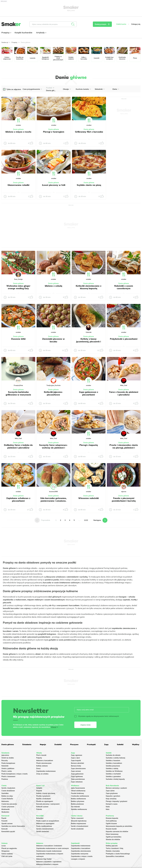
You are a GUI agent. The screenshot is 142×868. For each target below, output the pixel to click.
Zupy (106, 744)
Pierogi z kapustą (89, 445)
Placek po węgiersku (9, 848)
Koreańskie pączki (8, 832)
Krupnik (39, 791)
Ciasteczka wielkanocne (80, 796)
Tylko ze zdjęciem (14, 89)
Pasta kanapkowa (8, 763)
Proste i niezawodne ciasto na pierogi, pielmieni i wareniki (124, 448)
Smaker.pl (5, 42)
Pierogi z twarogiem (54, 132)
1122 (86, 520)
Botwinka (40, 818)
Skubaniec (5, 812)
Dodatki (58, 744)
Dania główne (18, 129)
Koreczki (5, 829)
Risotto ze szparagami (45, 801)
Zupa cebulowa (77, 782)
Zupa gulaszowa (77, 774)
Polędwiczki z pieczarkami (124, 339)
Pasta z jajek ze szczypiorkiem (48, 821)
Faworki (4, 821)
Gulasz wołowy (7, 854)
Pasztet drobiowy (77, 793)
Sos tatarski (75, 807)
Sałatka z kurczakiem (114, 763)
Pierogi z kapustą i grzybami (117, 801)
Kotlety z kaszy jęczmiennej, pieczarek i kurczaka (89, 342)
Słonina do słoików (113, 839)
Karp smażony (111, 799)
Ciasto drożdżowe (8, 791)
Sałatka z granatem (113, 776)
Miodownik (5, 809)
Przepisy (6, 33)
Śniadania (27, 744)
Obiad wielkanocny (78, 791)
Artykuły (41, 33)
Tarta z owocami (77, 818)
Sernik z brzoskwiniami (45, 829)
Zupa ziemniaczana (78, 768)
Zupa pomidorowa (78, 779)
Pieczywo (74, 744)
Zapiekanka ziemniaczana (81, 851)
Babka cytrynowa (78, 801)
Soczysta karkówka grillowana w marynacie (18, 393)
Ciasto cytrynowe (8, 807)
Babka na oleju (7, 796)
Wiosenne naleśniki (89, 498)
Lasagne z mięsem (78, 859)
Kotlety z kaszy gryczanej (46, 793)
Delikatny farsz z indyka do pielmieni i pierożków (18, 446)
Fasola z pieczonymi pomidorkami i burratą (124, 500)
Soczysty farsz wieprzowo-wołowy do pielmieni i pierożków (53, 448)
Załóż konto (121, 24)
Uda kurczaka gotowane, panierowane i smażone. (53, 500)
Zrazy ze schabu (42, 774)
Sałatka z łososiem (113, 761)
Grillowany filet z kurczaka (89, 132)
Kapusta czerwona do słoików (117, 832)
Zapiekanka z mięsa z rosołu (82, 856)
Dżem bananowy (112, 834)
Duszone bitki (18, 339)
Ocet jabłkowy (111, 821)
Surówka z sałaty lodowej (115, 758)
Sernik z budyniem (8, 788)
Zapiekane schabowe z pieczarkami (18, 500)
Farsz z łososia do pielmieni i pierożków (124, 393)
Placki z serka (7, 771)
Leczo (4, 846)
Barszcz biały (76, 766)
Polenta (39, 809)
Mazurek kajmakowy (79, 821)
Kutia (108, 807)
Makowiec (5, 801)
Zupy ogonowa (77, 755)
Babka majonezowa (78, 824)
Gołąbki (39, 788)
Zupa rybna (110, 791)
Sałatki (120, 744)
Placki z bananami (8, 776)
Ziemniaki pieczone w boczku (53, 340)
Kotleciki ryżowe (42, 807)
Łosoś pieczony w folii (54, 185)
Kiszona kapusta (112, 818)
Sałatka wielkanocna (79, 809)
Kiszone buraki (111, 829)
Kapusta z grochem (113, 796)
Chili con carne (7, 856)
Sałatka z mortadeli (113, 774)
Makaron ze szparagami (45, 824)
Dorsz (38, 768)
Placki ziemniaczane (44, 763)
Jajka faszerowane (78, 788)
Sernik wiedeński (43, 832)
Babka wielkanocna (78, 799)
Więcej (54, 727)
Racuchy (5, 761)
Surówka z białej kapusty (115, 779)
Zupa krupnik (76, 761)
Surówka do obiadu (113, 755)
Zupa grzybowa (112, 793)
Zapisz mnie (85, 725)
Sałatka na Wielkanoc (114, 771)
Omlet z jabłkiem (8, 768)
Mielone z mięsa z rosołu (18, 132)
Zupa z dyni (75, 758)
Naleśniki (5, 766)
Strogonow (5, 851)
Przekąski (91, 744)
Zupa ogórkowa (77, 776)
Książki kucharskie (23, 33)
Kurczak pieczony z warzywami (48, 804)
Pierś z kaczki (41, 755)
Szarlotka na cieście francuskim (13, 826)
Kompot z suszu (112, 804)
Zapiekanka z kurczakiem (81, 848)
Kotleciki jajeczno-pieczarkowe (53, 393)
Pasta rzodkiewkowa (44, 826)
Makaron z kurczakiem (45, 761)
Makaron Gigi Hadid (44, 859)
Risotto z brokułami (44, 799)
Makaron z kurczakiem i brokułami (49, 846)
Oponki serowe (7, 824)
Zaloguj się (136, 24)
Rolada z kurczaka (113, 851)
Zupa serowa (76, 771)
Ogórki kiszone (111, 824)
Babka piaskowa (77, 804)
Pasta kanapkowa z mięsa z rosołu (14, 774)
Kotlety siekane (42, 766)
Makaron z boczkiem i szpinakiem (49, 862)
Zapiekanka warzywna (80, 854)
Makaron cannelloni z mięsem (47, 864)
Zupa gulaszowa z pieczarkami (89, 393)
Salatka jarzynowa (113, 766)
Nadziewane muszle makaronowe (49, 851)
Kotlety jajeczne (112, 846)
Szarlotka (5, 793)
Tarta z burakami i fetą (114, 848)
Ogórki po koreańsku (114, 837)
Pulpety (39, 758)
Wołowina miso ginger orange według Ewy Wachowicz (18, 289)
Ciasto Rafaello (7, 799)
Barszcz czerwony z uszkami (116, 788)
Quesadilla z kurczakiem (115, 856)
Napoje (43, 744)
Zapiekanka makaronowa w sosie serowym (53, 848)
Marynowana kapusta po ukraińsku (119, 826)
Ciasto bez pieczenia (9, 804)
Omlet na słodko (8, 758)
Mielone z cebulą (53, 286)
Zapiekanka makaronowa (46, 771)
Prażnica (5, 779)
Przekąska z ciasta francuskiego (118, 854)
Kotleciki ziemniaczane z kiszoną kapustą (89, 287)
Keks (108, 809)
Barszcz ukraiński (77, 763)
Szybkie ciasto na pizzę (89, 185)
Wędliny (136, 744)
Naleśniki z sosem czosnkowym (124, 287)
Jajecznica (5, 755)
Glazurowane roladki (18, 185)
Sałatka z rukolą (112, 768)
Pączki (4, 818)
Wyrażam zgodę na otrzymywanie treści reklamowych (97, 716)
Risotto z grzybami (43, 796)
